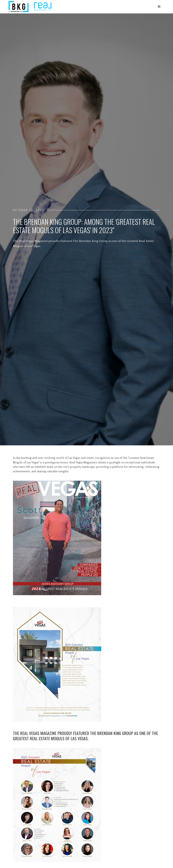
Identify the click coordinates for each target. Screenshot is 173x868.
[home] (30, 7)
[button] (159, 7)
